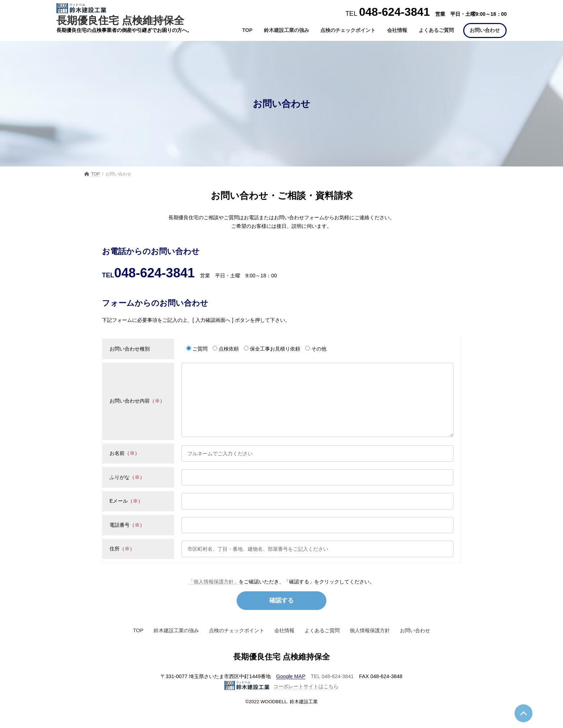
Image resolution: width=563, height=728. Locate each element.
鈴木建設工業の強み (176, 645)
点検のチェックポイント (237, 645)
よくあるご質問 (322, 645)
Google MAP (291, 691)
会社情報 (284, 645)
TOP (138, 645)
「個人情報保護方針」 (214, 596)
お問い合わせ (415, 645)
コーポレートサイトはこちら (281, 701)
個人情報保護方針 (370, 645)
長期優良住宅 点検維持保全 (124, 15)
